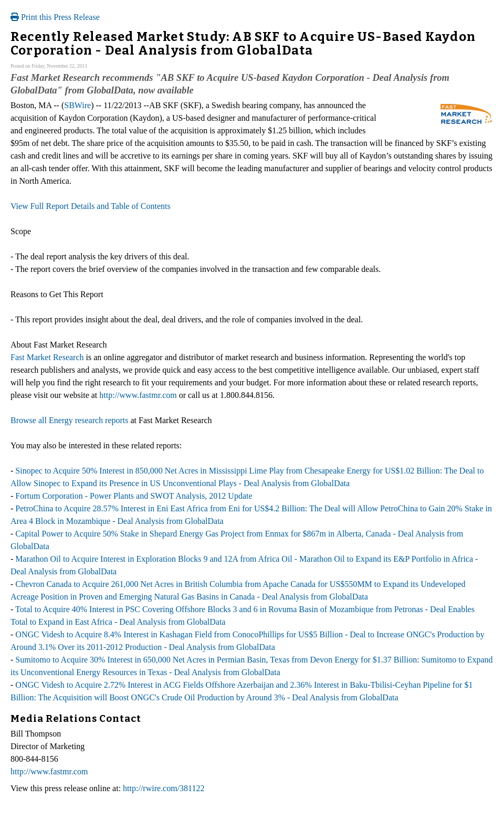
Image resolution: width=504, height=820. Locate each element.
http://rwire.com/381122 (164, 788)
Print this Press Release (55, 17)
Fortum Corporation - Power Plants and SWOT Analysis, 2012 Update (134, 496)
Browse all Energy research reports (70, 420)
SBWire (77, 105)
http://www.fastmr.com (138, 395)
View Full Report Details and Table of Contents (91, 206)
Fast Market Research (47, 357)
